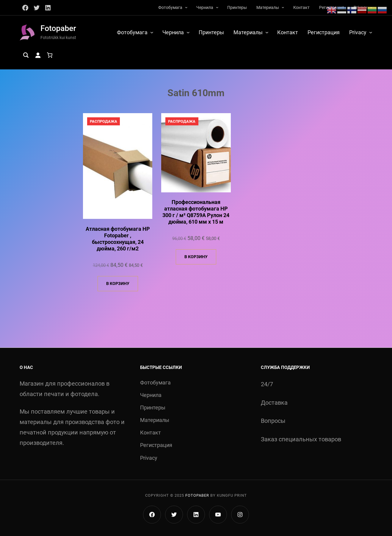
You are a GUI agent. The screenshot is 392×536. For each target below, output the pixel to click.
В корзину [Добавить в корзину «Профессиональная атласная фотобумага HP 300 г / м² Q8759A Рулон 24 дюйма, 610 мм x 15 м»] (196, 257)
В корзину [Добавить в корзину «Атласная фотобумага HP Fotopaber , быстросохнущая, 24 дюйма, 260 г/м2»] (118, 283)
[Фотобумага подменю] (186, 7)
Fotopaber (58, 28)
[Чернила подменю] (217, 7)
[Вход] (38, 55)
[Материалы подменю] (283, 7)
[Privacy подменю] (371, 32)
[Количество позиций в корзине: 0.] (50, 55)
